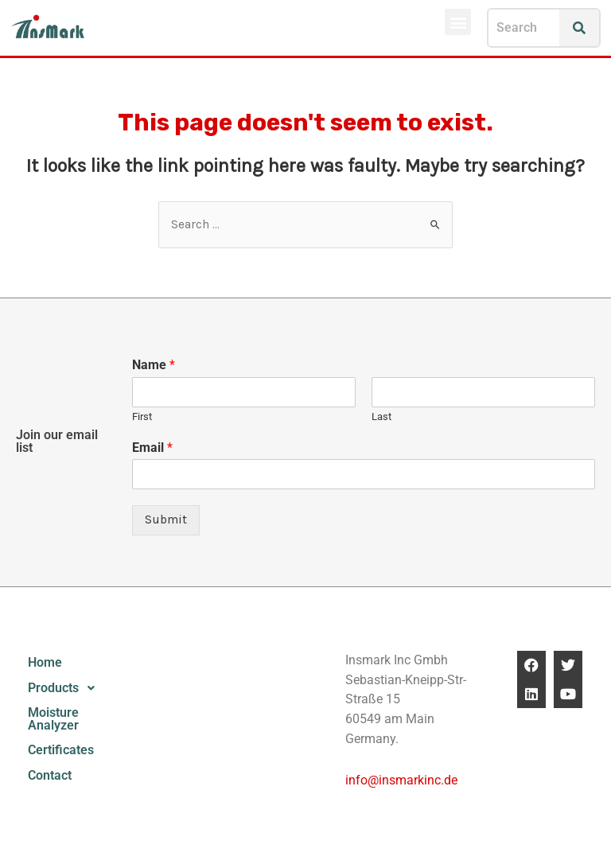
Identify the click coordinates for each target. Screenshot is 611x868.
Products (66, 688)
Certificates (61, 750)
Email (152, 448)
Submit (166, 520)
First (142, 416)
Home (45, 663)
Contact (50, 776)
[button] (458, 22)
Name (154, 365)
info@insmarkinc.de (401, 780)
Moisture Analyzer (53, 719)
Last (381, 416)
